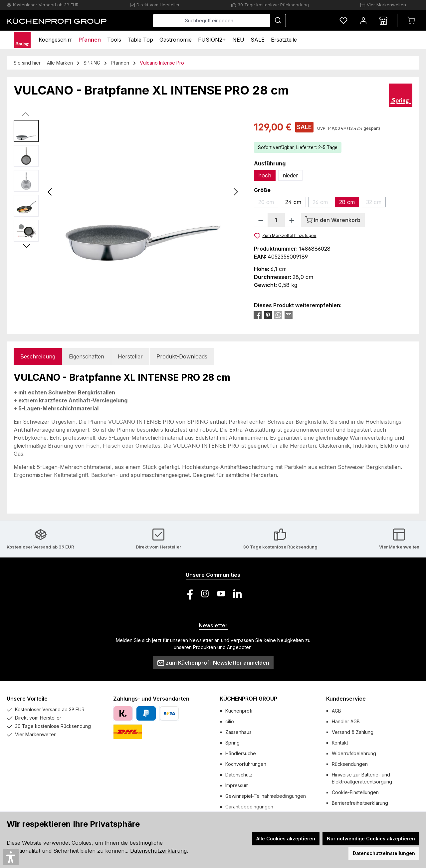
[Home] (22, 40)
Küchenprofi (239, 711)
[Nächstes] (236, 192)
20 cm (268, 203)
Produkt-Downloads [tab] (182, 356)
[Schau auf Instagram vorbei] (205, 594)
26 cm (322, 203)
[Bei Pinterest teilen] (268, 315)
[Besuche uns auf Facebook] (189, 594)
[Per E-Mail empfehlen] (289, 315)
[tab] (38, 357)
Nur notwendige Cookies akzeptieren (371, 839)
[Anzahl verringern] (261, 220)
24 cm (293, 202)
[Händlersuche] (383, 20)
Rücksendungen (350, 764)
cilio (230, 721)
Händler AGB (346, 721)
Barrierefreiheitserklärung (360, 803)
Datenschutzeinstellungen (384, 853)
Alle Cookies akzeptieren (286, 839)
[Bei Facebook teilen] (258, 315)
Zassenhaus (238, 732)
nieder (290, 175)
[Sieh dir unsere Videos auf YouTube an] (221, 594)
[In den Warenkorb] (333, 220)
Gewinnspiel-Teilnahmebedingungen (266, 796)
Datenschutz (239, 775)
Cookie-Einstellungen (355, 792)
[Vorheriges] (50, 192)
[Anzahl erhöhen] (292, 220)
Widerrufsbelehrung (354, 753)
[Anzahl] (276, 220)
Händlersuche (241, 753)
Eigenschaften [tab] (87, 356)
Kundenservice (346, 699)
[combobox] (212, 21)
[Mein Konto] (363, 20)
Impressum (237, 785)
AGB (336, 711)
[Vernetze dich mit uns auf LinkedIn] (237, 594)
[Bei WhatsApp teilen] (278, 315)
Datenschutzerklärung (158, 851)
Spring (232, 743)
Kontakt (340, 743)
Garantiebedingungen (249, 807)
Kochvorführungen (246, 764)
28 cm (347, 202)
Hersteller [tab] (130, 356)
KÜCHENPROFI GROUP (248, 699)
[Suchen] (278, 21)
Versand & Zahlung (353, 732)
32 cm (376, 203)
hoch (265, 175)
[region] (127, 192)
